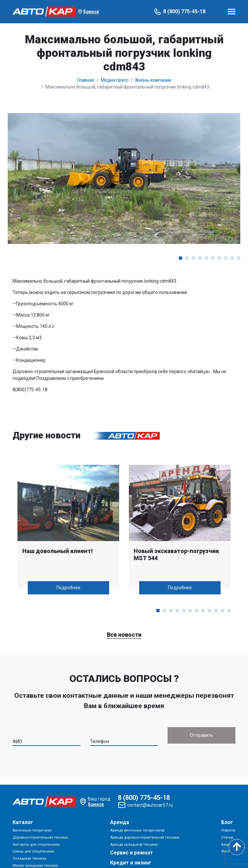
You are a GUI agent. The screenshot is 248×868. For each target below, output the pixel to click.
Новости (228, 830)
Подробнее (68, 588)
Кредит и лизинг (131, 863)
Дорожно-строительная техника (40, 837)
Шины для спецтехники (33, 851)
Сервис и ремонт (132, 853)
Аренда (120, 822)
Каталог (23, 822)
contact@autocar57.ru (150, 805)
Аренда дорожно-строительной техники (145, 837)
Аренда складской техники (134, 845)
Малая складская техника (35, 866)
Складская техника (29, 858)
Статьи (227, 837)
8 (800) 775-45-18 (184, 11)
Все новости (124, 635)
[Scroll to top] (237, 847)
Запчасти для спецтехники (36, 845)
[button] (181, 258)
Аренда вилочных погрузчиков (137, 830)
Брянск (91, 12)
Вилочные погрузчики (32, 830)
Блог (227, 822)
